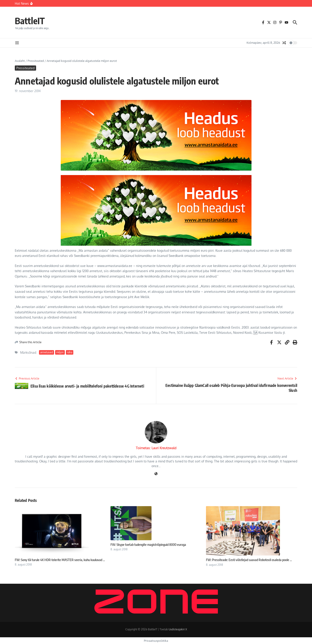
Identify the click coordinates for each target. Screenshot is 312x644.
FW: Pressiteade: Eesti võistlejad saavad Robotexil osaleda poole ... (249, 560)
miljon (60, 352)
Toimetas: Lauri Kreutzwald (156, 448)
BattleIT (30, 21)
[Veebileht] (156, 474)
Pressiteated (36, 61)
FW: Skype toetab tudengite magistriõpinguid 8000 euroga (148, 544)
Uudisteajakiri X (178, 629)
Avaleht (20, 61)
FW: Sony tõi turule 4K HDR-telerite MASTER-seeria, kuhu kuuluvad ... (60, 560)
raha (70, 352)
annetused (47, 352)
